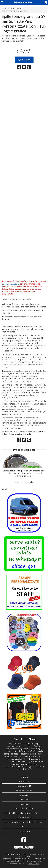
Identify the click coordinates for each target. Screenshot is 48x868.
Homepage (24, 804)
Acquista (24, 60)
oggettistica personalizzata (26, 473)
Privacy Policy (24, 832)
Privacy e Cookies (24, 790)
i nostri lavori (24, 799)
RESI (24, 826)
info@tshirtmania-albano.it (33, 861)
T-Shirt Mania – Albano (24, 2)
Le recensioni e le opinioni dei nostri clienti (24, 822)
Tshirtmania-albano (24, 476)
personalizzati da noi (24, 808)
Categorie (24, 781)
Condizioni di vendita (24, 817)
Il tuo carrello (24, 786)
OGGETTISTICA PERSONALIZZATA (15, 11)
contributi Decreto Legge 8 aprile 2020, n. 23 (24, 813)
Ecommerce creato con (24, 864)
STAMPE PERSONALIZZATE (12, 9)
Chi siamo (24, 795)
